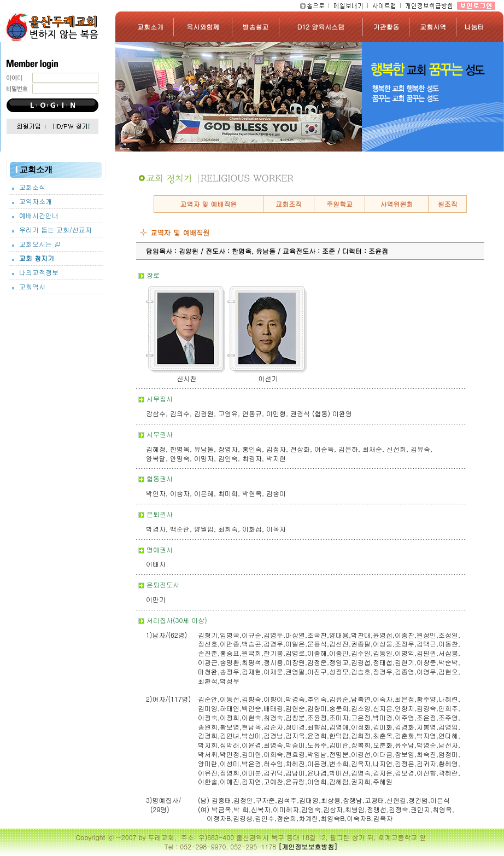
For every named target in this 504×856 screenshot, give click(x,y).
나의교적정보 (39, 272)
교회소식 (32, 187)
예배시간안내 (39, 216)
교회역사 (32, 287)
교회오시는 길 (40, 244)
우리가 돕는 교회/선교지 (55, 230)
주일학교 (339, 204)
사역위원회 (397, 204)
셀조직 (448, 204)
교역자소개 (36, 201)
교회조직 (289, 204)
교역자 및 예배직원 (209, 204)
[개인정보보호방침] (308, 846)
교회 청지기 (37, 258)
